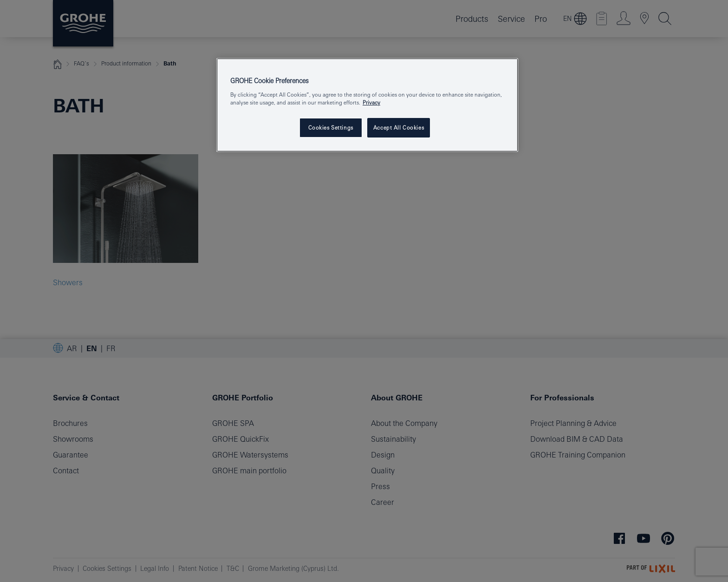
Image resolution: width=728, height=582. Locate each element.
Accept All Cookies (399, 128)
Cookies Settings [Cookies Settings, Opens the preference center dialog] (331, 128)
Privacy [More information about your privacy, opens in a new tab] (371, 102)
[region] (367, 105)
